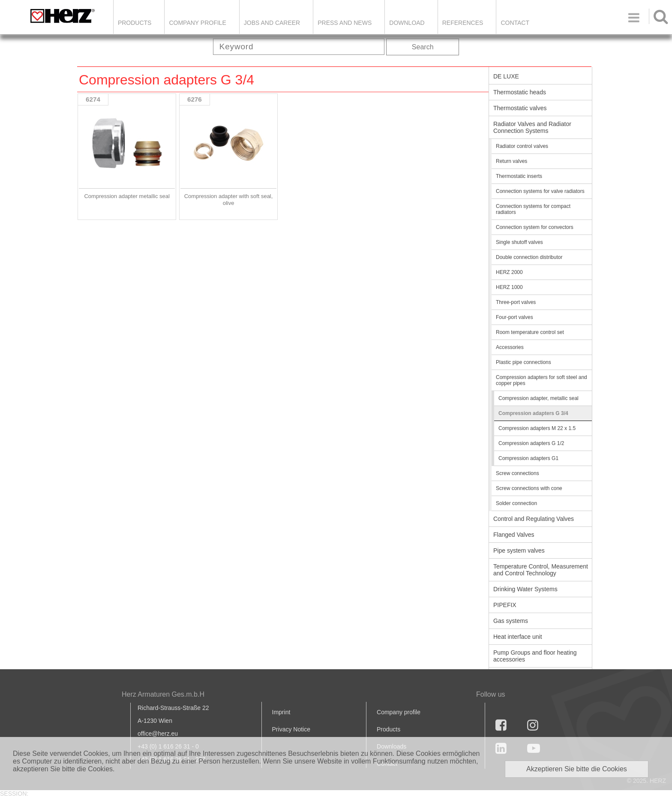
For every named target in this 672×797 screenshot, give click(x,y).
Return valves (511, 161)
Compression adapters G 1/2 (531, 443)
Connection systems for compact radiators (533, 209)
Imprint (281, 712)
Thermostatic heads (520, 92)
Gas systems (511, 621)
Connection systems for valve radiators (540, 191)
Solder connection (516, 503)
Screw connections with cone (529, 488)
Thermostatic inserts (519, 176)
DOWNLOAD (407, 23)
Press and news (345, 23)
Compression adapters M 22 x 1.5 (537, 428)
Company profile (399, 712)
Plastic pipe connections (523, 362)
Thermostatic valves (520, 108)
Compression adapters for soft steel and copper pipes (541, 380)
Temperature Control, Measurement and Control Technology (541, 570)
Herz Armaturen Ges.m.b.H (163, 694)
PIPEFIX (505, 605)
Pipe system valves (519, 550)
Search (423, 47)
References (463, 23)
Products (135, 23)
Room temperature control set (530, 332)
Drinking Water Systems (525, 589)
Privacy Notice (291, 729)
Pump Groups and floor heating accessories (535, 656)
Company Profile (197, 23)
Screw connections (517, 473)
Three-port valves (516, 302)
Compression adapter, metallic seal (538, 398)
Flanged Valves (514, 535)
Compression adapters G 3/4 (533, 413)
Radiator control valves (522, 146)
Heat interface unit (518, 637)
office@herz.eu (158, 734)
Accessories (510, 347)
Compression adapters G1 (528, 458)
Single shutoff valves (519, 242)
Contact (515, 23)
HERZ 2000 (509, 272)
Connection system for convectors (535, 227)
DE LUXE (506, 76)
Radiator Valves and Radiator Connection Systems (532, 127)
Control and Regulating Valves (534, 519)
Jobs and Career (272, 23)
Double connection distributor (529, 257)
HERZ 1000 (509, 287)
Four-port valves (514, 317)
